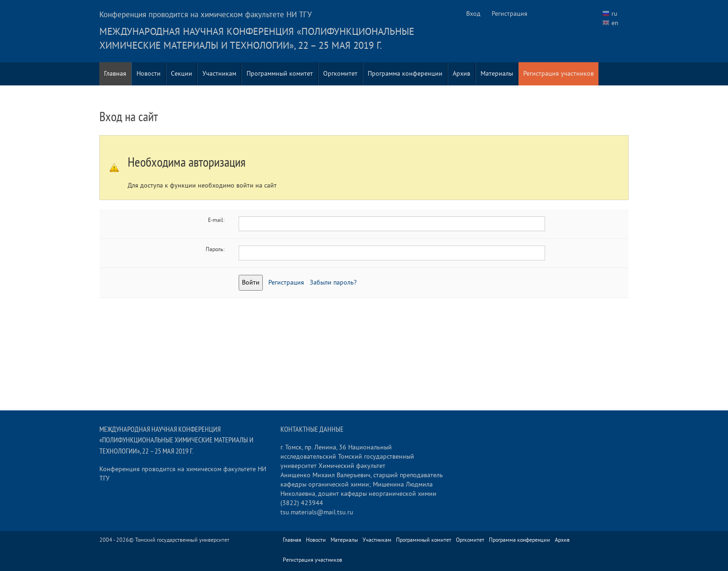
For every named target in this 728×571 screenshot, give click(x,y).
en (615, 23)
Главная (115, 74)
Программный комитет (280, 74)
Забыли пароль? (333, 282)
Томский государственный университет (182, 540)
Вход (473, 14)
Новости (149, 74)
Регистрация (510, 14)
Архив (461, 74)
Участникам (219, 74)
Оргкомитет (340, 74)
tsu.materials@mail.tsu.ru (317, 512)
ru (614, 14)
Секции (182, 74)
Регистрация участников (559, 74)
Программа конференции (405, 74)
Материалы (497, 74)
